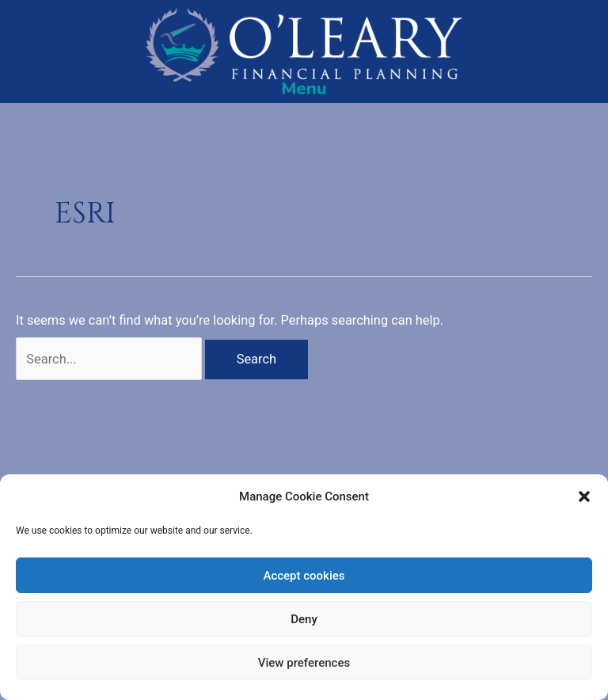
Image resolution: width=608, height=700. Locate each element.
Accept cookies (304, 576)
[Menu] (304, 89)
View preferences (304, 663)
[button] (584, 496)
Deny (304, 619)
